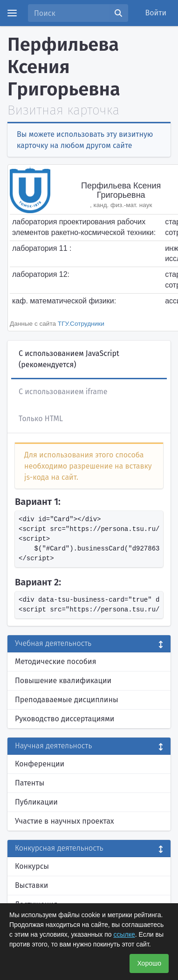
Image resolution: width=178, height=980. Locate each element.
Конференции (40, 764)
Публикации (36, 802)
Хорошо (149, 963)
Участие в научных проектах (65, 821)
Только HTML (41, 419)
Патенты (30, 783)
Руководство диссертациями (65, 719)
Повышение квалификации (63, 681)
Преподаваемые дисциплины (67, 700)
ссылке (124, 934)
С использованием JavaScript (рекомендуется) (69, 359)
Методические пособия (56, 661)
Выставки (31, 885)
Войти (156, 13)
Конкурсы (32, 866)
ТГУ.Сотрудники (81, 324)
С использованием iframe (63, 392)
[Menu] (12, 13)
